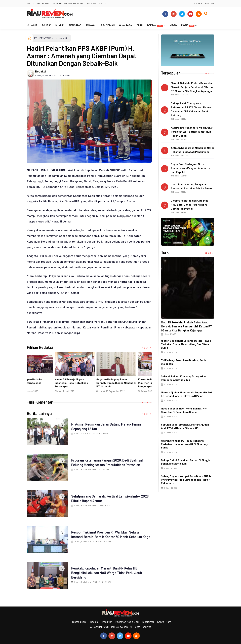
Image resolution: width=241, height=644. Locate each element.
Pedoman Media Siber (74, 4)
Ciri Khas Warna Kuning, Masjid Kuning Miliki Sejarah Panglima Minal (46, 383)
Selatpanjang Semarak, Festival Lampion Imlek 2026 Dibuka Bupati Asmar (109, 498)
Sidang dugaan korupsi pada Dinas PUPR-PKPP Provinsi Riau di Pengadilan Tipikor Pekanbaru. (186, 480)
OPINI (140, 25)
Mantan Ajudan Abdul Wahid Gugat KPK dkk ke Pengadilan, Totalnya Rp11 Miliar (187, 394)
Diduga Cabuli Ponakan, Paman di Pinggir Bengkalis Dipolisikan (186, 462)
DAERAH (155, 25)
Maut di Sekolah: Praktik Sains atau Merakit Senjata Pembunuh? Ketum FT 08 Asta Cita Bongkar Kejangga (186, 326)
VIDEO (173, 25)
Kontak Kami (164, 622)
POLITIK (46, 25)
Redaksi (46, 4)
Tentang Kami (33, 4)
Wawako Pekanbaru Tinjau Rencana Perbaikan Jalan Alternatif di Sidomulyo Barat (185, 444)
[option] (48, 374)
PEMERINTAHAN (44, 38)
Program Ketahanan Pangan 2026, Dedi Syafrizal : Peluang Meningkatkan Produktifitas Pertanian (111, 462)
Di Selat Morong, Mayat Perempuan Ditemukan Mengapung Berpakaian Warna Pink (87, 384)
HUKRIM (60, 25)
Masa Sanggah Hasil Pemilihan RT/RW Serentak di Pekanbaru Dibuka (184, 410)
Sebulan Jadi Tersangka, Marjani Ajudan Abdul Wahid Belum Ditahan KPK (185, 426)
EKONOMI (91, 25)
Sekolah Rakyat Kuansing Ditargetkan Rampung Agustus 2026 (184, 378)
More (188, 25)
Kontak (102, 4)
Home (32, 25)
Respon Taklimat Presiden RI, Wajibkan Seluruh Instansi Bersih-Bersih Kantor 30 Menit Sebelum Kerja (110, 536)
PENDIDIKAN (108, 25)
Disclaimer (91, 4)
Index (146, 348)
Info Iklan (57, 4)
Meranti (63, 38)
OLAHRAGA (125, 25)
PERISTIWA (75, 25)
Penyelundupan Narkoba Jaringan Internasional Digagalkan (126, 383)
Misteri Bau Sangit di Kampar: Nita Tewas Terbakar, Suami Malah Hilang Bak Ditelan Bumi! (186, 344)
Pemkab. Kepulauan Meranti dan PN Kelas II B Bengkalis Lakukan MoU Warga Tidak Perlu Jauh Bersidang (109, 572)
